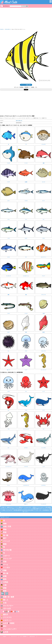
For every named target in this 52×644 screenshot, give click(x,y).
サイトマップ (14, 636)
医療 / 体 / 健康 (9, 597)
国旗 (5, 570)
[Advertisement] (26, 19)
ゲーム (6, 565)
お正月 (6, 623)
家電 (5, 576)
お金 (5, 603)
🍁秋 (13, 612)
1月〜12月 (7, 609)
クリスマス (7, 617)
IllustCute (2, 29)
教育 (5, 591)
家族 (5, 588)
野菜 (5, 532)
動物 (5, 544)
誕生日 (6, 614)
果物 (5, 529)
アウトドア (7, 559)
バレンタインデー (10, 629)
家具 (5, 579)
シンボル (7, 567)
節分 (5, 626)
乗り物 (6, 573)
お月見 (6, 632)
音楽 (5, 562)
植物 (5, 524)
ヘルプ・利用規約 (23, 636)
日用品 (6, 582)
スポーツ (7, 556)
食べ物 (6, 535)
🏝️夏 (8, 612)
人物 (5, 585)
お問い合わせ (32, 636)
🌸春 (3, 612)
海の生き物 (7, 29)
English (5, 636)
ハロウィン (7, 620)
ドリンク (7, 541)
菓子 (5, 538)
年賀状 (12, 623)
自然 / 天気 (7, 526)
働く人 (6, 600)
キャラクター (8, 606)
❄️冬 (18, 612)
